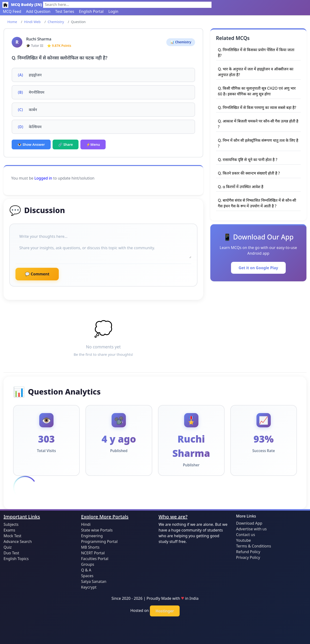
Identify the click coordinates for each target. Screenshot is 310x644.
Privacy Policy (248, 557)
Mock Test (12, 536)
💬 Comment (37, 274)
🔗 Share (66, 144)
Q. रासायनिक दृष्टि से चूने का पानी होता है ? (248, 160)
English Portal (91, 11)
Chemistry (56, 22)
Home (12, 22)
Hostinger (165, 611)
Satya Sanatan (94, 581)
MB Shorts (90, 547)
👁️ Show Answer (31, 144)
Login (113, 11)
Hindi (86, 524)
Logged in (43, 178)
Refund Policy (248, 552)
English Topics (16, 559)
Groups (88, 564)
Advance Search (18, 542)
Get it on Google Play (258, 268)
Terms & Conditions (253, 546)
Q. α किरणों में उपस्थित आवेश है (241, 187)
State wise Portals (97, 530)
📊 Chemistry (181, 42)
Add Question (38, 11)
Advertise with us (251, 529)
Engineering (92, 536)
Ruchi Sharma (39, 39)
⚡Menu (93, 144)
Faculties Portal (95, 559)
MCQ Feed (12, 11)
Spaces (87, 576)
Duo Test (11, 553)
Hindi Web (32, 22)
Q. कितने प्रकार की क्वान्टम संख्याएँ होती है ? (249, 173)
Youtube (243, 540)
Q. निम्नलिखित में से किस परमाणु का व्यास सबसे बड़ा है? (257, 107)
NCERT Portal (93, 553)
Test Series (65, 11)
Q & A (86, 570)
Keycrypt (89, 587)
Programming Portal (99, 542)
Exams (9, 530)
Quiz (8, 547)
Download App (249, 523)
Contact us (246, 535)
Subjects (11, 524)
